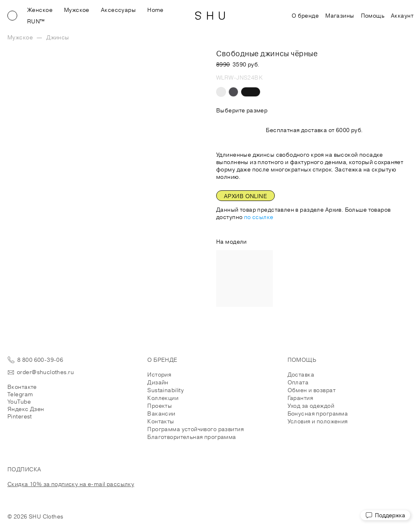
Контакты (161, 421)
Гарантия (300, 398)
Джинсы (58, 37)
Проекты (160, 406)
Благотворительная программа (192, 437)
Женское (40, 10)
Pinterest (20, 416)
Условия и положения (318, 421)
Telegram (20, 394)
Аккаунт (402, 16)
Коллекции (163, 398)
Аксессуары (118, 10)
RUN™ (36, 21)
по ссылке (259, 217)
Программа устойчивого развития (195, 429)
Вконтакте (22, 387)
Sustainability (165, 390)
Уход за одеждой (311, 406)
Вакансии (161, 413)
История (159, 375)
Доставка (301, 375)
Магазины (340, 16)
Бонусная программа (318, 413)
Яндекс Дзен (26, 409)
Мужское (77, 10)
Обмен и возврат (312, 390)
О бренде (305, 16)
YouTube (19, 402)
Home (155, 10)
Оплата (298, 382)
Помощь (373, 16)
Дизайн (158, 382)
